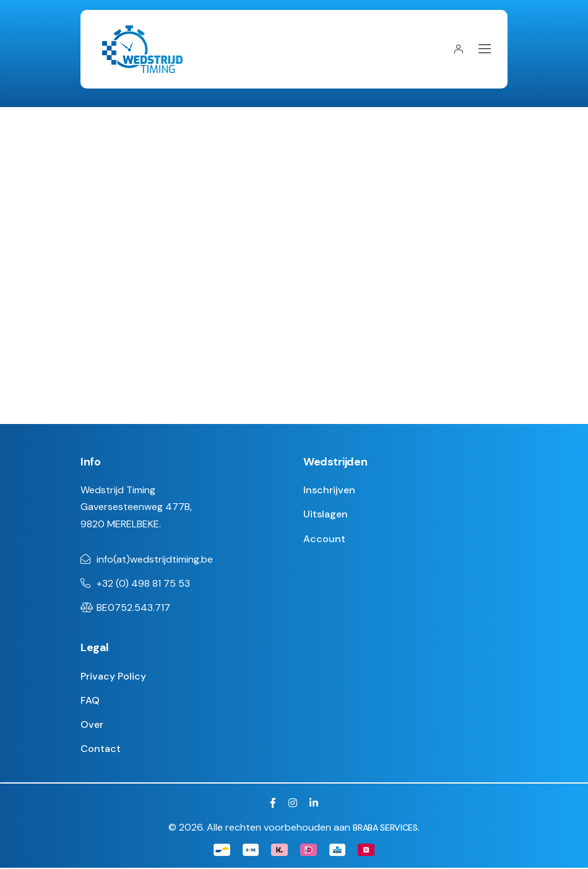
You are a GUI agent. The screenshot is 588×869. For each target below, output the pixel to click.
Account (324, 539)
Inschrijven (329, 491)
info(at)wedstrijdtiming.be (155, 560)
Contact (101, 749)
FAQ (90, 701)
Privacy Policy (113, 677)
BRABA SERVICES (385, 828)
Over (92, 725)
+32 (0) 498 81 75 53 (143, 584)
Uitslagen (326, 515)
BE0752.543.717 (133, 608)
